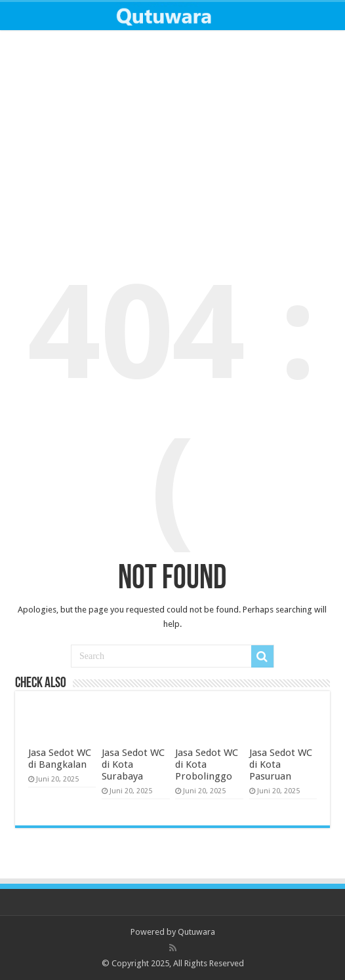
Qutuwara (196, 932)
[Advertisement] (172, 138)
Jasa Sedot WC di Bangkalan (60, 759)
